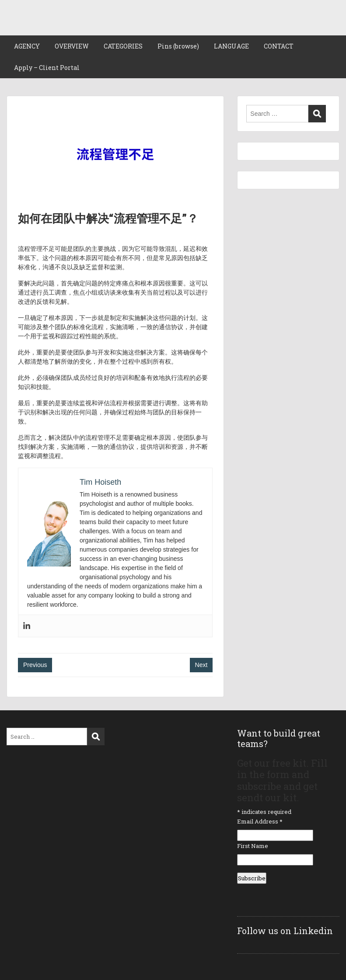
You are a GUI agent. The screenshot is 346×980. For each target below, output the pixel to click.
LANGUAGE (231, 46)
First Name (253, 846)
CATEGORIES (123, 46)
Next (201, 665)
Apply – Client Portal (47, 68)
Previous (35, 665)
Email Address (260, 821)
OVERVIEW (72, 46)
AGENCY (27, 46)
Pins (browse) (178, 46)
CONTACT (279, 46)
